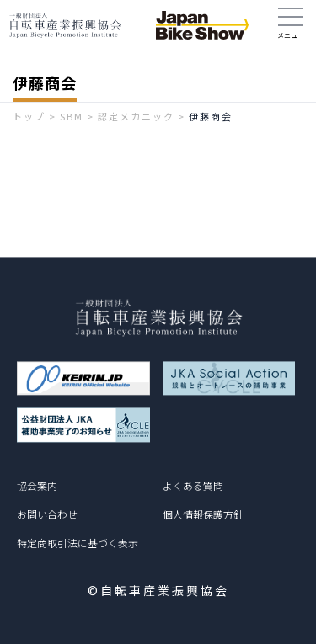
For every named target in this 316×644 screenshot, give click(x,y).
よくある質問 (193, 485)
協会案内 (37, 485)
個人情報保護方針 (203, 514)
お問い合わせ (47, 514)
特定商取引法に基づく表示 (78, 543)
